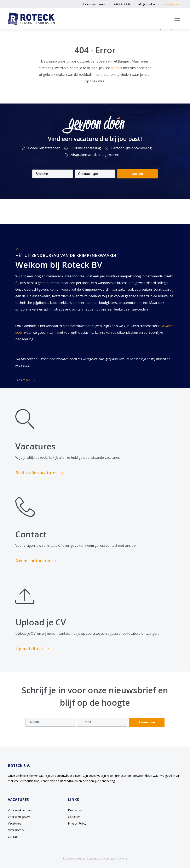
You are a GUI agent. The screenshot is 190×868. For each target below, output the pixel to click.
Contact (13, 837)
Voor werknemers (20, 810)
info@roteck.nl (147, 4)
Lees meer (25, 380)
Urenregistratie (171, 4)
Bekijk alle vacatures (40, 473)
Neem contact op (36, 561)
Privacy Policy (77, 823)
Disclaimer (75, 810)
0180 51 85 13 (122, 4)
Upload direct (33, 649)
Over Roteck (16, 830)
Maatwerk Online (116, 858)
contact (117, 68)
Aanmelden (147, 722)
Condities (74, 817)
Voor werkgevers (19, 817)
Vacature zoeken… (94, 4)
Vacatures (15, 823)
